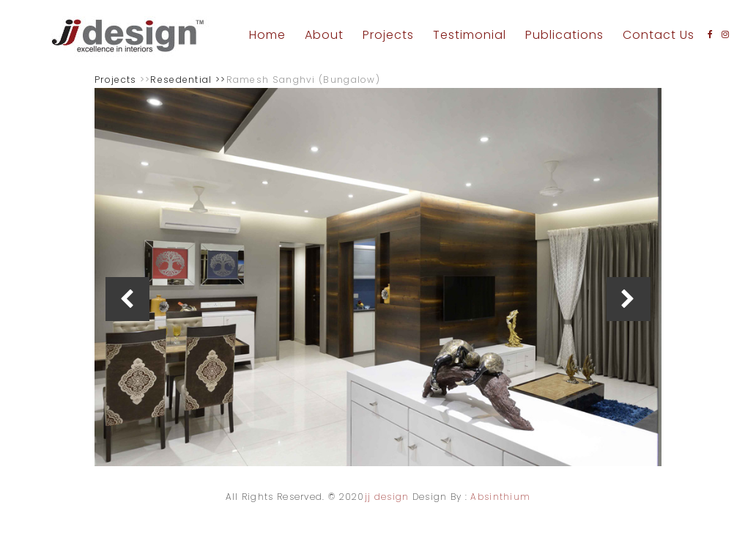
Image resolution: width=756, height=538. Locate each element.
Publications (564, 35)
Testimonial (470, 35)
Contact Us (659, 35)
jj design (387, 497)
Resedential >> (188, 80)
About (324, 35)
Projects (388, 35)
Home (267, 35)
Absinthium (500, 497)
